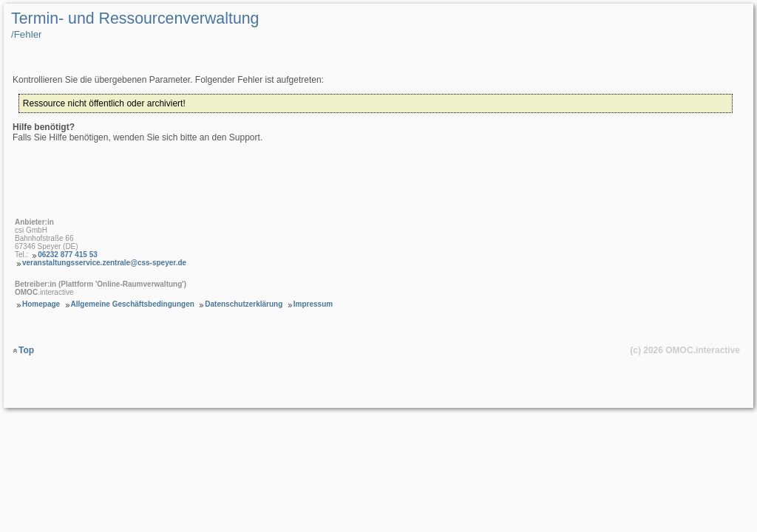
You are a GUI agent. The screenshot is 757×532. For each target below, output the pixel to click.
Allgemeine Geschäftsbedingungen (133, 304)
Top (26, 350)
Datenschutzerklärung (244, 304)
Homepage (41, 304)
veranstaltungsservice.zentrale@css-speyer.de (104, 263)
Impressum (313, 304)
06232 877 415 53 (68, 255)
